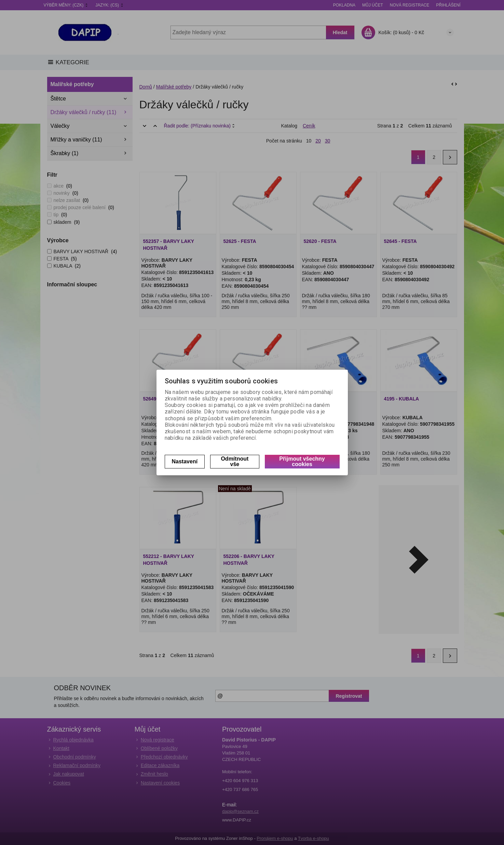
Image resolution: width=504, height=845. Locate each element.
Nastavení (185, 461)
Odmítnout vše (235, 461)
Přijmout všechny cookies (302, 461)
